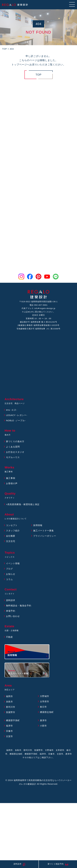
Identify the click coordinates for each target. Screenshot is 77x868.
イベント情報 (13, 563)
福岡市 (9, 696)
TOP (38, 75)
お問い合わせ (13, 616)
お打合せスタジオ (15, 452)
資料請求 (11, 600)
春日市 (43, 707)
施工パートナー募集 (44, 531)
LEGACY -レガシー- (17, 415)
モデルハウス (13, 457)
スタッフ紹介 (13, 531)
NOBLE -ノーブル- (16, 420)
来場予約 (11, 611)
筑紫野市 (11, 712)
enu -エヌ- (12, 410)
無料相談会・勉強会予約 (19, 606)
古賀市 (9, 736)
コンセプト (12, 525)
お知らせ (11, 574)
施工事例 (11, 478)
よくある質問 (13, 447)
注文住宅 (11, 541)
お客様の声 (12, 483)
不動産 (9, 637)
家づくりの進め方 (15, 441)
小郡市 (43, 726)
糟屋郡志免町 (47, 712)
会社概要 (11, 536)
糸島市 (9, 702)
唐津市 (43, 720)
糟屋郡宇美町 (13, 720)
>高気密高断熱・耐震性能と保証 (23, 504)
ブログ (9, 569)
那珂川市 (11, 707)
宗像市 (9, 731)
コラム (9, 579)
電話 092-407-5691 (38, 305)
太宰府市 (45, 701)
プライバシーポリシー (45, 536)
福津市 (9, 726)
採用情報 (38, 525)
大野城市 (45, 696)
